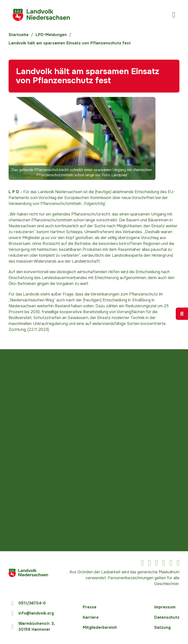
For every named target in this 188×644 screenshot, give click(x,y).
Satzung (162, 627)
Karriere (91, 617)
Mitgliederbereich (100, 627)
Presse (90, 607)
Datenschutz (167, 617)
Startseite (19, 35)
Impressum (165, 607)
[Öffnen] (174, 15)
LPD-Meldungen (51, 35)
